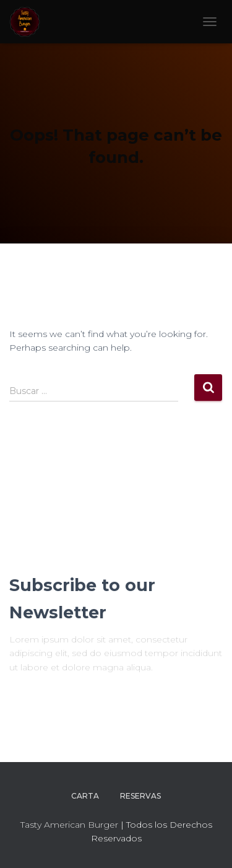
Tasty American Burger (69, 825)
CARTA (85, 796)
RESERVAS (140, 796)
